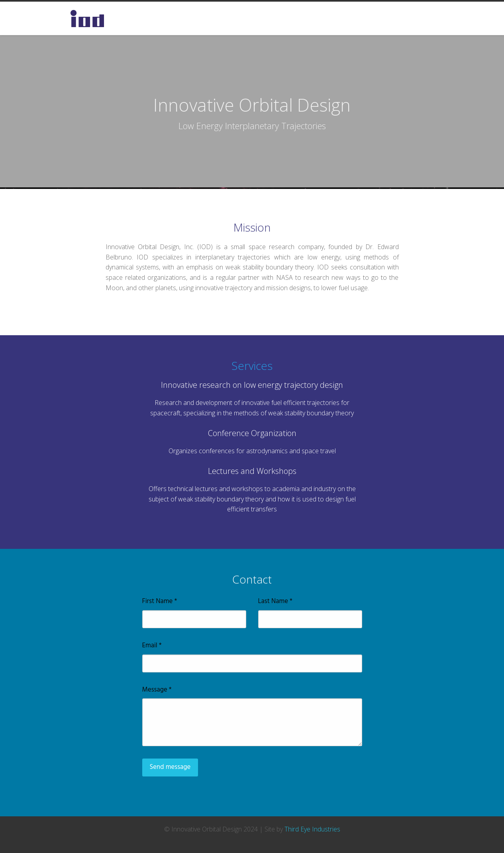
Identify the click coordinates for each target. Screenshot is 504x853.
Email (152, 646)
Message (157, 690)
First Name (160, 601)
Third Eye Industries (312, 829)
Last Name (275, 601)
